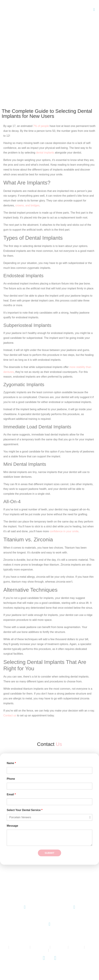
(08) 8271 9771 (25, 917)
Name (11, 763)
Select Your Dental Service (25, 810)
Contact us (10, 715)
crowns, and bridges (27, 205)
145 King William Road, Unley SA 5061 (50, 934)
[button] (94, 10)
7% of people (41, 126)
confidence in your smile (64, 531)
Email (11, 795)
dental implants (45, 153)
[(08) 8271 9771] (25, 907)
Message (12, 826)
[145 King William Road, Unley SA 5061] (50, 924)
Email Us (74, 917)
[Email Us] (74, 907)
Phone (11, 779)
